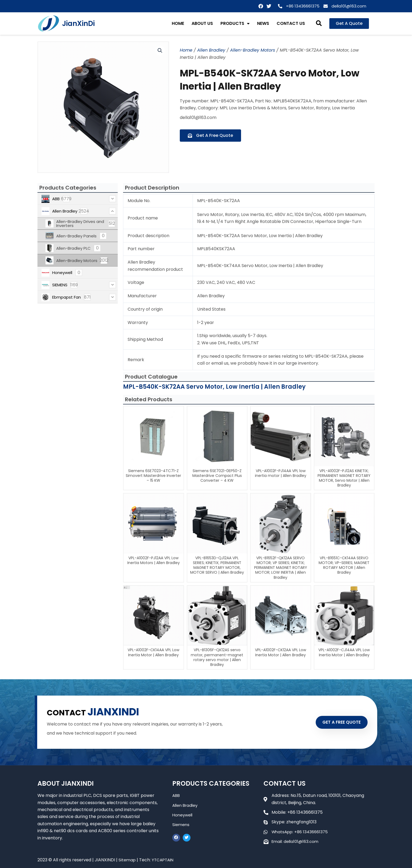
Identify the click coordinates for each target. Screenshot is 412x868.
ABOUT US (202, 23)
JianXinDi (78, 24)
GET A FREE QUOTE (337, 722)
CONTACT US (291, 23)
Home (186, 50)
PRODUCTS (235, 24)
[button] (319, 24)
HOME (178, 23)
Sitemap (127, 860)
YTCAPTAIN (164, 860)
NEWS (263, 23)
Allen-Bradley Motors (253, 50)
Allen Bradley (211, 50)
